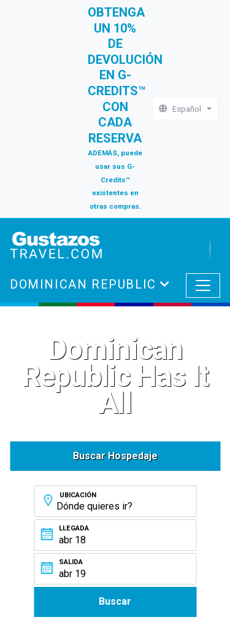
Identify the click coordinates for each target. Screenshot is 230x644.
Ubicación (78, 495)
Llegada (74, 528)
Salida (71, 562)
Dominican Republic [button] (85, 284)
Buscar (115, 601)
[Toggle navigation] (203, 285)
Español (182, 109)
